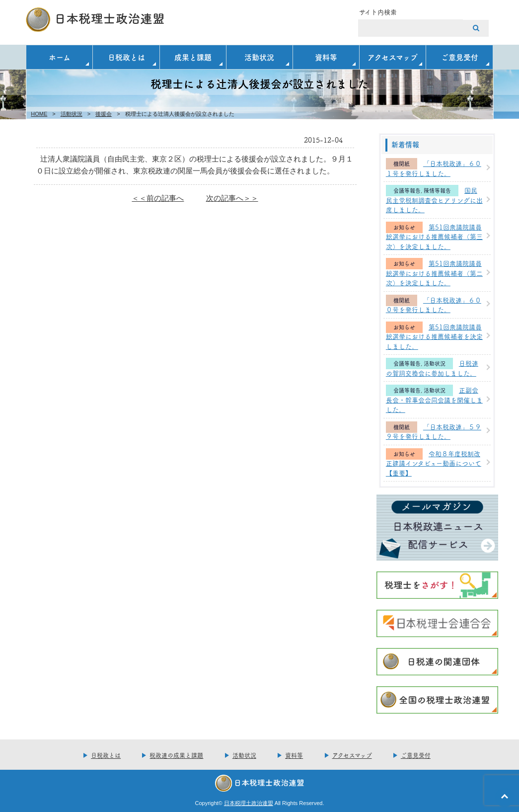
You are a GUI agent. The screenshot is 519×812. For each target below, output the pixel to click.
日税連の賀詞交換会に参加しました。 (432, 368)
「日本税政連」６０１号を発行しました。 (434, 168)
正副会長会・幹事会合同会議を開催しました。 (434, 399)
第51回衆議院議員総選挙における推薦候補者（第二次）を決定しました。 (434, 273)
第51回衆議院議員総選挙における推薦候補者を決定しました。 (434, 336)
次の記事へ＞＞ (232, 198)
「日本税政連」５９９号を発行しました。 (434, 431)
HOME (39, 114)
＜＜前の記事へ (158, 198)
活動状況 (259, 57)
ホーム (60, 57)
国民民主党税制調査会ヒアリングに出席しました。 (434, 200)
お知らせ (404, 227)
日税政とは (126, 57)
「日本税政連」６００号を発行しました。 (434, 305)
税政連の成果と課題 (176, 755)
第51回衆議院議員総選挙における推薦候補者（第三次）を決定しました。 (434, 236)
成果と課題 (193, 57)
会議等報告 (407, 191)
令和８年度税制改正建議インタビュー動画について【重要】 (434, 463)
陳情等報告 (437, 191)
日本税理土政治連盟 (249, 803)
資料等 (326, 57)
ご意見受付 (460, 57)
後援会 (104, 114)
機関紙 (402, 164)
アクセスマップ (393, 57)
